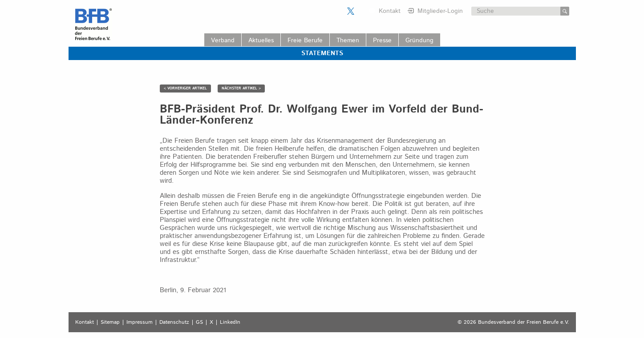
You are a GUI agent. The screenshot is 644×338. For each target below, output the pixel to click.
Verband (223, 40)
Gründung (419, 40)
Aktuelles (261, 40)
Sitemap (110, 322)
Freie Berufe (305, 40)
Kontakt (390, 11)
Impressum (140, 322)
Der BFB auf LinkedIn (362, 11)
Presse (382, 40)
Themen (348, 40)
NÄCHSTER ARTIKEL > (241, 88)
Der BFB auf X (351, 11)
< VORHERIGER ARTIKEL (185, 88)
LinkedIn (230, 322)
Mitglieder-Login (440, 11)
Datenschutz (174, 322)
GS (199, 322)
